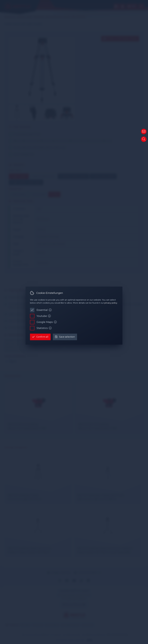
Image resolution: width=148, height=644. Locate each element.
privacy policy (111, 303)
